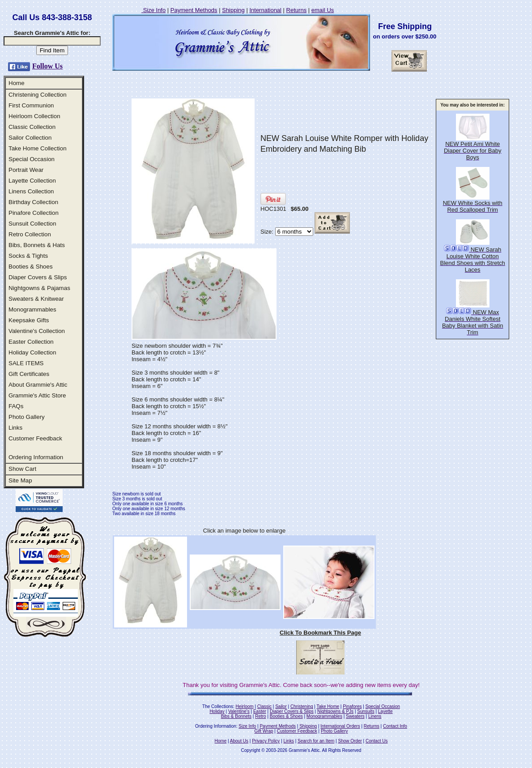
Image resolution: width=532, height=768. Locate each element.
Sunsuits (366, 711)
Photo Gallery (27, 417)
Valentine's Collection (37, 331)
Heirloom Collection (34, 116)
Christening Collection (38, 95)
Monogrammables (32, 309)
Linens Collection (31, 191)
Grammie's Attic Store (37, 395)
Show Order (350, 741)
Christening (302, 706)
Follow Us (47, 66)
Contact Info (395, 726)
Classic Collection (32, 127)
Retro (260, 716)
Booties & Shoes (31, 267)
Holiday (217, 711)
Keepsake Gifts (29, 320)
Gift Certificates (29, 374)
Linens (375, 716)
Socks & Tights (28, 256)
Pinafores (352, 706)
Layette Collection (32, 181)
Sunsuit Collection (32, 224)
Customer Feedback (35, 438)
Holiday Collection (32, 352)
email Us (323, 10)
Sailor (281, 706)
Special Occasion (32, 159)
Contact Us (377, 741)
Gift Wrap (264, 731)
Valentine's (239, 711)
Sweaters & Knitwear (36, 299)
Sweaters (355, 716)
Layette (385, 711)
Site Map (20, 480)
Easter (260, 711)
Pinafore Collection (34, 213)
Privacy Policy (266, 741)
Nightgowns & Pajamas (39, 288)
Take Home (328, 706)
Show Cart (22, 469)
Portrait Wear (26, 170)
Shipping (233, 10)
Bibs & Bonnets (236, 716)
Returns (297, 10)
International (265, 10)
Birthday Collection (33, 202)
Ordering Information (36, 457)
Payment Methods (194, 10)
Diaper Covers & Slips (38, 277)
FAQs (16, 406)
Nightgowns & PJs (335, 711)
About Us (239, 741)
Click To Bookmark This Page (320, 633)
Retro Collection (30, 234)
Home (17, 83)
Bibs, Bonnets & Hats (37, 245)
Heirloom (245, 706)
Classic (264, 706)
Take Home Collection (38, 148)
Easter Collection (31, 342)
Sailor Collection (30, 138)
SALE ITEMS (26, 363)
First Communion (31, 105)
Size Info (153, 10)
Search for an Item (316, 741)
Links (15, 428)
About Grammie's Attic (38, 385)
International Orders (340, 726)
